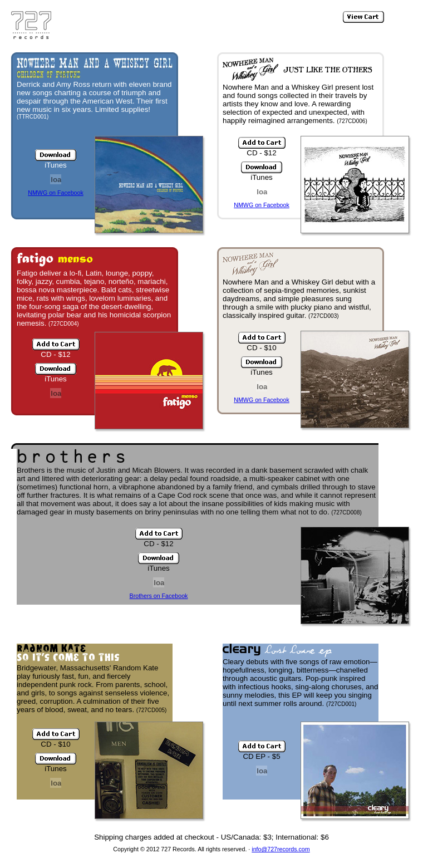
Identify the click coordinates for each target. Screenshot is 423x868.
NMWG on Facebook (56, 193)
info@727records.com (281, 849)
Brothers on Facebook (159, 596)
